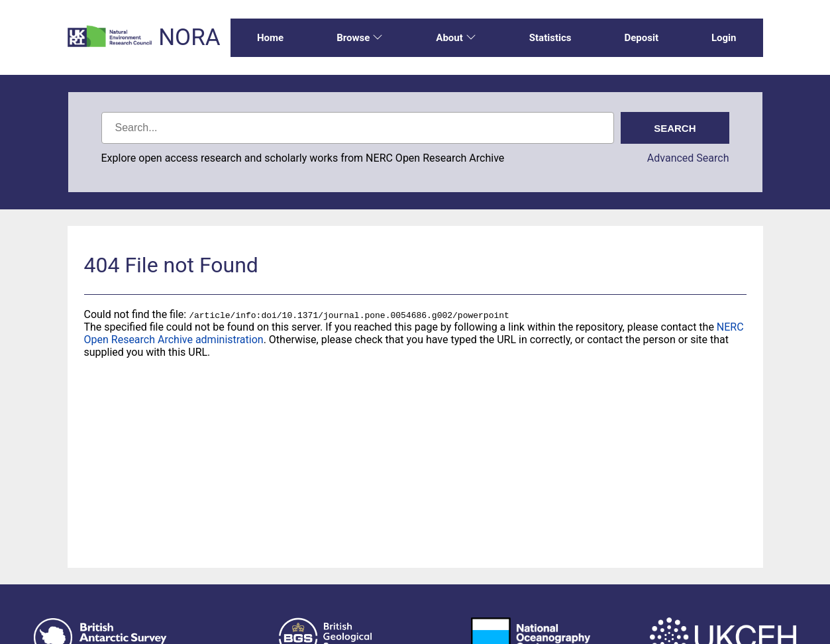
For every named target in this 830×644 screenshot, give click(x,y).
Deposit (641, 38)
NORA (189, 37)
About (456, 38)
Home (270, 38)
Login (724, 38)
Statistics (550, 38)
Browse (360, 38)
